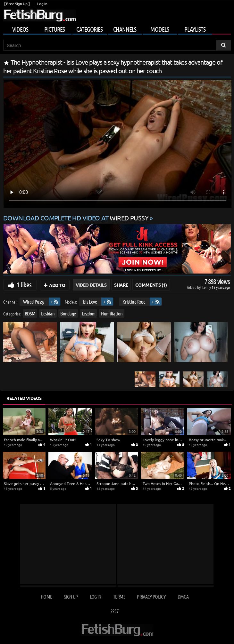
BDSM (30, 313)
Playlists (195, 29)
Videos (20, 29)
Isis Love (90, 302)
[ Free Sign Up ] (17, 4)
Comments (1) (151, 285)
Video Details (91, 285)
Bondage (68, 313)
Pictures (54, 29)
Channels (125, 29)
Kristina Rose (134, 302)
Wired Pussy (34, 302)
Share (121, 285)
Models (160, 29)
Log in (42, 4)
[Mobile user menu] (117, 28)
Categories (89, 29)
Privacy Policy (151, 596)
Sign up (71, 596)
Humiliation (112, 313)
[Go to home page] (39, 16)
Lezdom (89, 313)
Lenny (207, 287)
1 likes (24, 284)
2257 (115, 611)
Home (46, 596)
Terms (119, 596)
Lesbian (48, 313)
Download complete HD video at (76, 218)
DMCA (183, 596)
